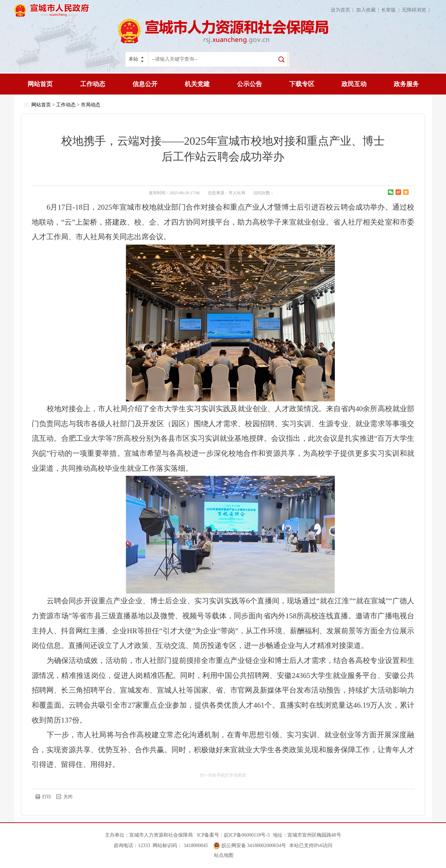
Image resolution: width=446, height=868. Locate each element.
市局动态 (91, 105)
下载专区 (302, 84)
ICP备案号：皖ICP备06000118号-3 (233, 835)
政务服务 (406, 84)
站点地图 (224, 855)
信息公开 (145, 84)
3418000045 (196, 846)
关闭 (68, 797)
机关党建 (197, 84)
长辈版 (391, 10)
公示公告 (249, 84)
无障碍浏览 (417, 10)
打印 (47, 797)
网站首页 (40, 84)
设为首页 (343, 10)
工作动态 (93, 84)
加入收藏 (369, 10)
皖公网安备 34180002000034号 (254, 846)
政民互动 (354, 84)
